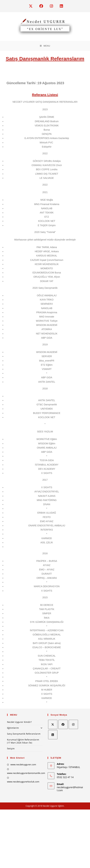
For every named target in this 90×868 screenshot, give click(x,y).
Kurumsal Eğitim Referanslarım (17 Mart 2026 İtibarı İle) (23, 741)
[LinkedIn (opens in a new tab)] (61, 6)
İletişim (11, 749)
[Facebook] (63, 724)
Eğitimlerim (25, 728)
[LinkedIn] (53, 735)
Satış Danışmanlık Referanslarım (24, 734)
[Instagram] (73, 724)
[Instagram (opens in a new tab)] (53, 6)
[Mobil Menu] (45, 46)
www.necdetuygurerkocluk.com (23, 782)
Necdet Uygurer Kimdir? (19, 722)
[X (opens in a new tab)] (32, 6)
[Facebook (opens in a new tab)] (43, 6)
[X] (53, 724)
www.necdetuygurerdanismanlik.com (26, 773)
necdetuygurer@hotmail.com (70, 789)
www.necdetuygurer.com (23, 764)
